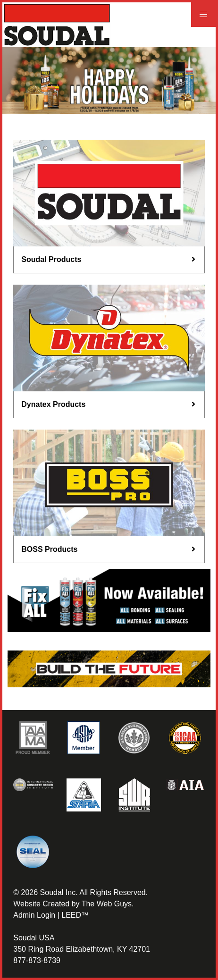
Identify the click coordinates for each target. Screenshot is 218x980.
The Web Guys (107, 904)
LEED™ (75, 915)
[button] (203, 15)
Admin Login (34, 915)
